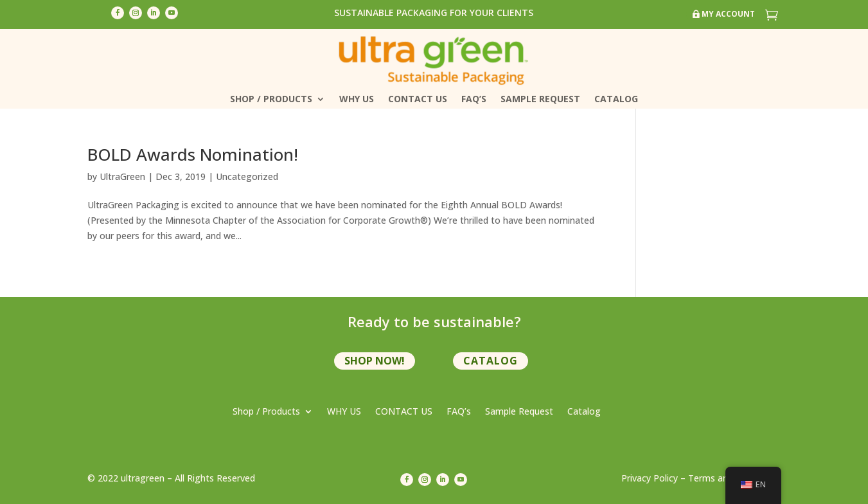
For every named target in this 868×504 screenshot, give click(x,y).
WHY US (357, 100)
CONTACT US (418, 100)
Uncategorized (247, 176)
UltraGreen (122, 176)
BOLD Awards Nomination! (193, 154)
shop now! (375, 361)
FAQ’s (474, 100)
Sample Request (540, 100)
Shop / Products (271, 100)
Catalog (616, 100)
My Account (728, 14)
